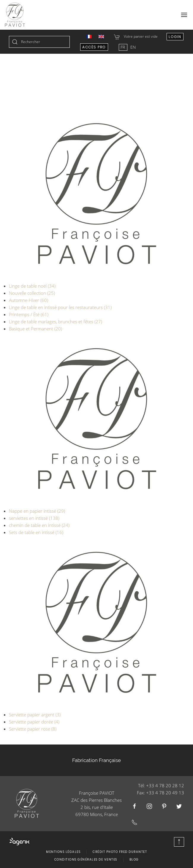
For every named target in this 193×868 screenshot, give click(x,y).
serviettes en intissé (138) (34, 518)
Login (175, 37)
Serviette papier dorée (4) (34, 722)
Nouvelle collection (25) (32, 293)
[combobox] (39, 42)
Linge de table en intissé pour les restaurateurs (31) (60, 307)
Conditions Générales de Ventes (86, 860)
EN (133, 47)
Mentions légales (63, 852)
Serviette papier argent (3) (35, 715)
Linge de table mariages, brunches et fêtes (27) (56, 321)
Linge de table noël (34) (32, 286)
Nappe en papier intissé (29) (37, 511)
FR (123, 47)
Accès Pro (94, 47)
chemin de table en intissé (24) (39, 525)
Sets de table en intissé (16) (36, 532)
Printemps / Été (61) (29, 314)
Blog (134, 860)
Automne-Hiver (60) (29, 300)
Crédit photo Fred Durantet (120, 852)
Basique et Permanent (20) (35, 329)
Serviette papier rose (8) (33, 729)
